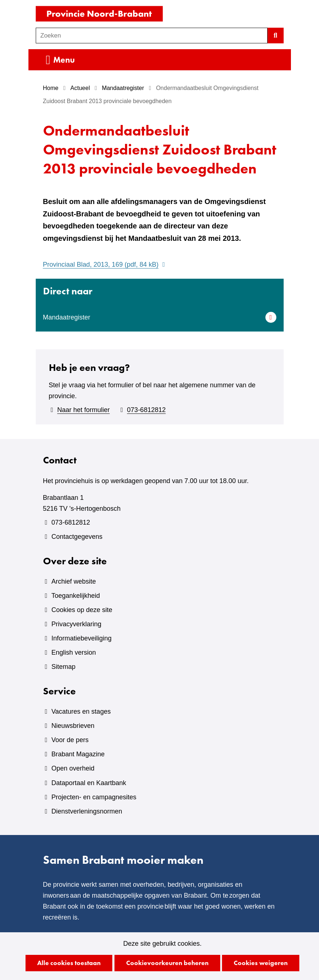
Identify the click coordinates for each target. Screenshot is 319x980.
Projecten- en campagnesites (94, 797)
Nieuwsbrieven (73, 726)
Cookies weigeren (261, 963)
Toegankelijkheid (76, 596)
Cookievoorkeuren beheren (167, 963)
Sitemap (63, 667)
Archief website (74, 581)
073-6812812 (146, 410)
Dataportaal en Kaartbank (89, 783)
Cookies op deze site (82, 610)
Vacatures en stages (81, 712)
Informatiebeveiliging (81, 638)
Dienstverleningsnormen (87, 811)
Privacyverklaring (76, 624)
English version (74, 652)
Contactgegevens (77, 537)
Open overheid (73, 768)
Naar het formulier (83, 410)
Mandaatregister (67, 317)
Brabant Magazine (78, 754)
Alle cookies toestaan (69, 963)
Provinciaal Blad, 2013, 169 (105, 264)
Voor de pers (70, 740)
